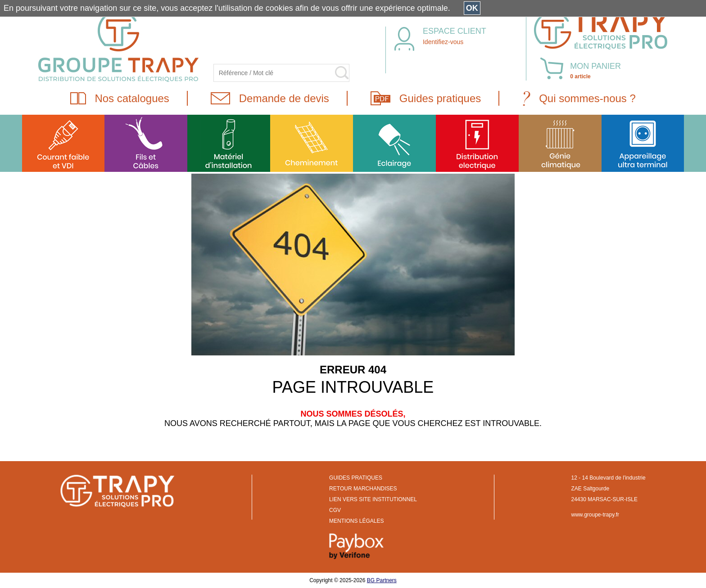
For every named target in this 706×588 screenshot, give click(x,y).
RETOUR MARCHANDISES (363, 489)
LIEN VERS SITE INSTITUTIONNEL (373, 499)
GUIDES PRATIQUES (356, 478)
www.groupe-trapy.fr (595, 515)
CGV (335, 510)
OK (472, 8)
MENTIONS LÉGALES (356, 521)
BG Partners (382, 580)
